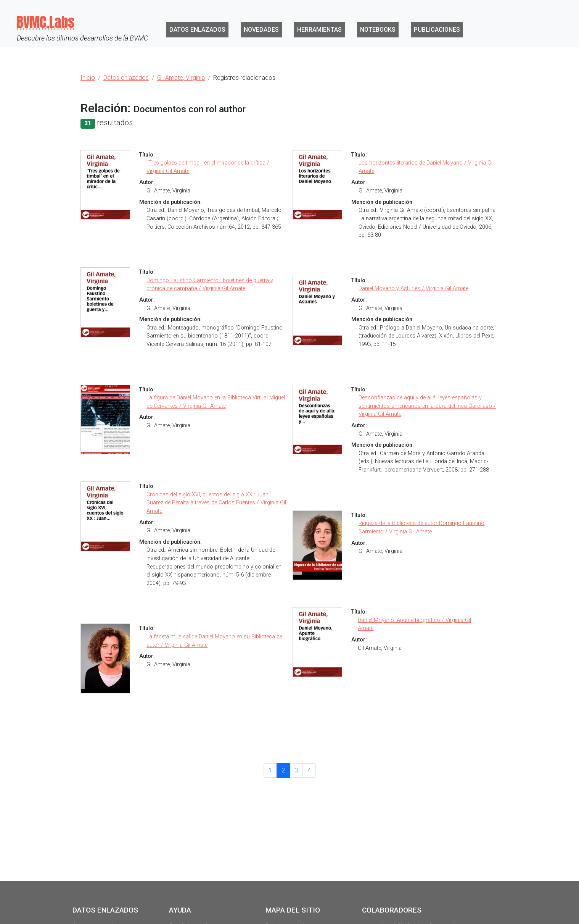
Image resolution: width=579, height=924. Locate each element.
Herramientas (319, 30)
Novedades (261, 30)
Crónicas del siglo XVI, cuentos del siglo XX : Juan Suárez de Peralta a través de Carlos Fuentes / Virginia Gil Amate (216, 503)
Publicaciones (437, 30)
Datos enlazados (197, 30)
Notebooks (378, 30)
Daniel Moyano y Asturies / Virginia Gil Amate (413, 288)
